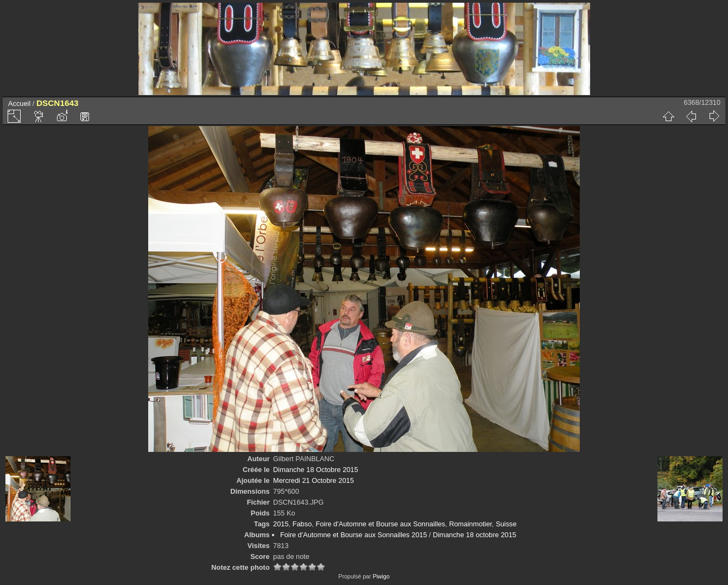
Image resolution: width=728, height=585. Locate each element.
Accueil (19, 103)
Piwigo (381, 576)
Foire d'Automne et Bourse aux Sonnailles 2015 (354, 535)
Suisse (506, 524)
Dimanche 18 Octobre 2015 (316, 470)
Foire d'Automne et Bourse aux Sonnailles (380, 524)
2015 (281, 524)
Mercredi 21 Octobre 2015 (314, 480)
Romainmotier (470, 524)
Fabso (302, 524)
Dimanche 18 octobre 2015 (474, 535)
